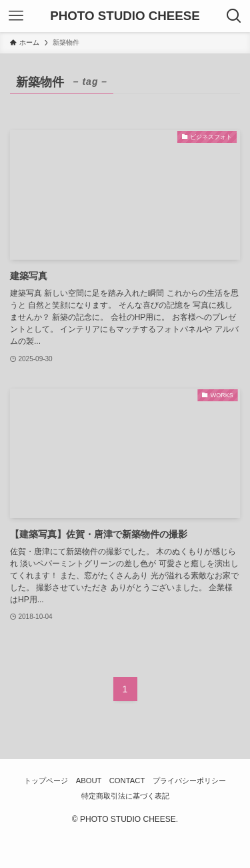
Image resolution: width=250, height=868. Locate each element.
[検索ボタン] (234, 16)
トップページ (46, 781)
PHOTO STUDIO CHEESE (125, 16)
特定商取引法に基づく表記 (125, 796)
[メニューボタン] (16, 16)
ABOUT (89, 781)
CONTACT (127, 781)
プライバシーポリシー (189, 781)
